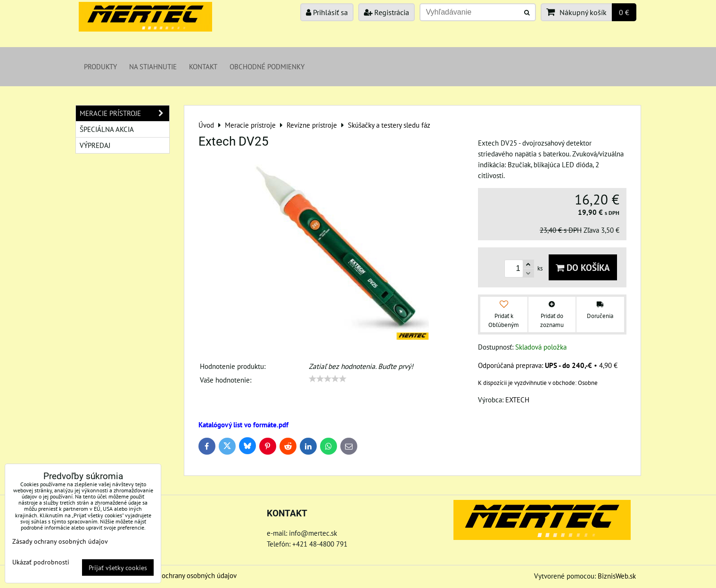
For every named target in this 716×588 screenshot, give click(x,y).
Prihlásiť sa (327, 12)
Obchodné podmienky (267, 66)
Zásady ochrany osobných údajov (188, 575)
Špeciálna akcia (107, 129)
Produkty (100, 66)
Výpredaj (95, 145)
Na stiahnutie (153, 66)
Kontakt (203, 66)
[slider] (328, 379)
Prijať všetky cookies (118, 568)
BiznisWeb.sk (617, 576)
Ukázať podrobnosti (41, 562)
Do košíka (583, 267)
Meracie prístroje (124, 113)
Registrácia (387, 12)
